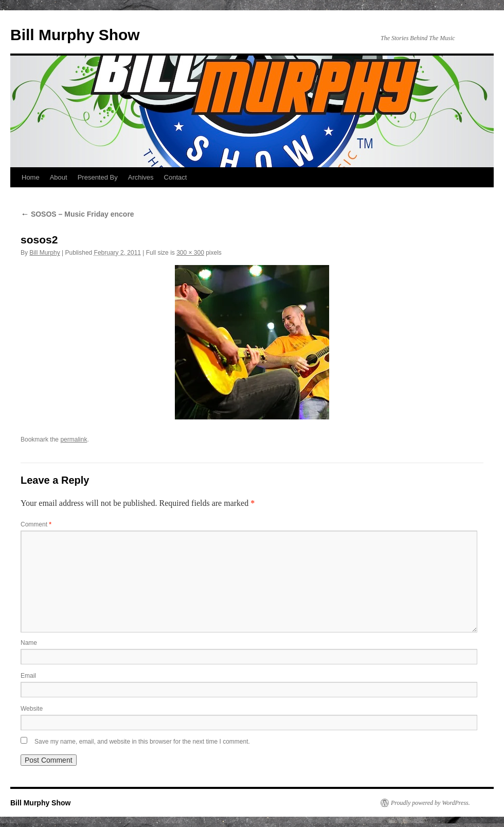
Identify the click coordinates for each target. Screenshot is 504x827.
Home (31, 177)
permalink (74, 439)
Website (32, 709)
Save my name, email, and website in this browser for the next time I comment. (142, 742)
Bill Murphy (44, 253)
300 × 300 (190, 253)
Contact (176, 177)
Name (29, 643)
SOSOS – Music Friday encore (77, 214)
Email (28, 676)
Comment (36, 524)
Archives (141, 177)
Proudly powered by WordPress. (430, 803)
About (59, 177)
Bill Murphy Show (75, 35)
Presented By (98, 177)
